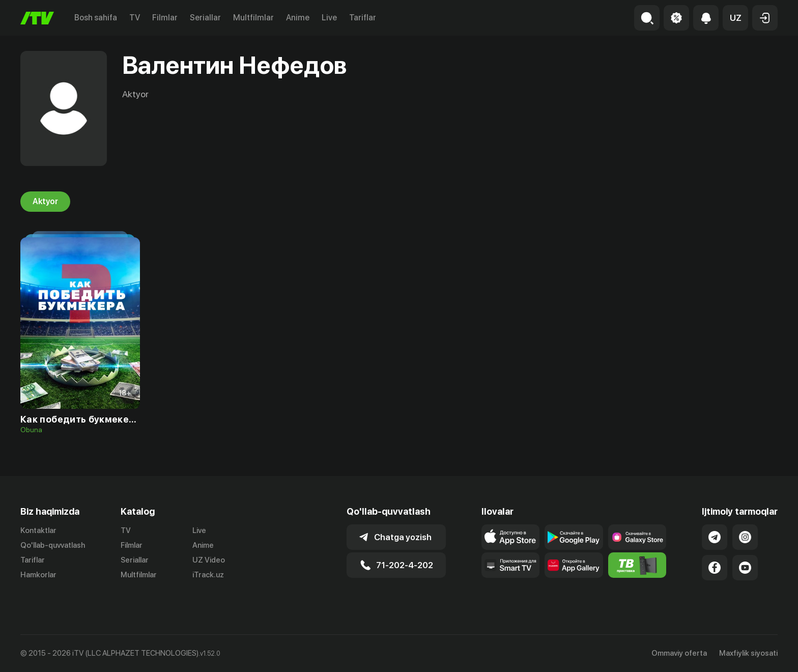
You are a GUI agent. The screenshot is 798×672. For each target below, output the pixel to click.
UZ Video (209, 560)
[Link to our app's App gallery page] (574, 565)
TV (135, 18)
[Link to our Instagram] (745, 537)
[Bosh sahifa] (37, 18)
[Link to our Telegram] (715, 537)
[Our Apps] (511, 565)
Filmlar (165, 18)
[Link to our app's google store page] (574, 537)
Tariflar (363, 18)
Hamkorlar (38, 575)
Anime (298, 18)
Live (329, 18)
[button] (735, 18)
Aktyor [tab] (45, 202)
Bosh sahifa (96, 18)
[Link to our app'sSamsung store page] (637, 537)
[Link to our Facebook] (715, 568)
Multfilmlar (253, 18)
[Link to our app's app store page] (511, 537)
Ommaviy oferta (679, 653)
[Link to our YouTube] (745, 568)
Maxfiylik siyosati (748, 653)
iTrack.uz (208, 575)
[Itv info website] (637, 565)
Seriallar (205, 18)
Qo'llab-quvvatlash (53, 545)
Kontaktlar (38, 530)
